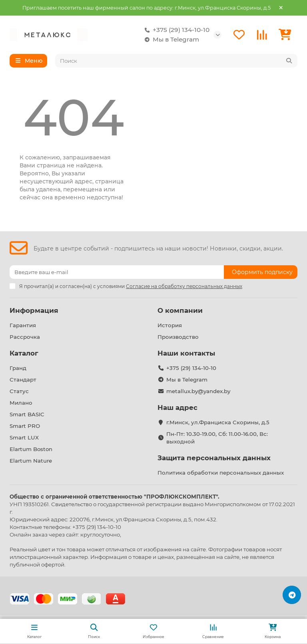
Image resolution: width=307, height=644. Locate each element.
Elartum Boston (31, 449)
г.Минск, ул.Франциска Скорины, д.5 (218, 422)
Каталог (24, 353)
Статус (19, 391)
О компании (180, 310)
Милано (21, 403)
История (170, 325)
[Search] (176, 61)
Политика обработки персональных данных (221, 473)
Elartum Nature (31, 461)
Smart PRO (25, 426)
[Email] (117, 272)
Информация (34, 310)
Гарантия (23, 325)
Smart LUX (24, 437)
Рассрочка (25, 337)
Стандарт (23, 380)
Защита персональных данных (214, 458)
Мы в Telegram (170, 40)
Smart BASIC (27, 414)
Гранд (18, 368)
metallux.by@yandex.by (198, 391)
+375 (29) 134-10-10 (175, 30)
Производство (178, 337)
